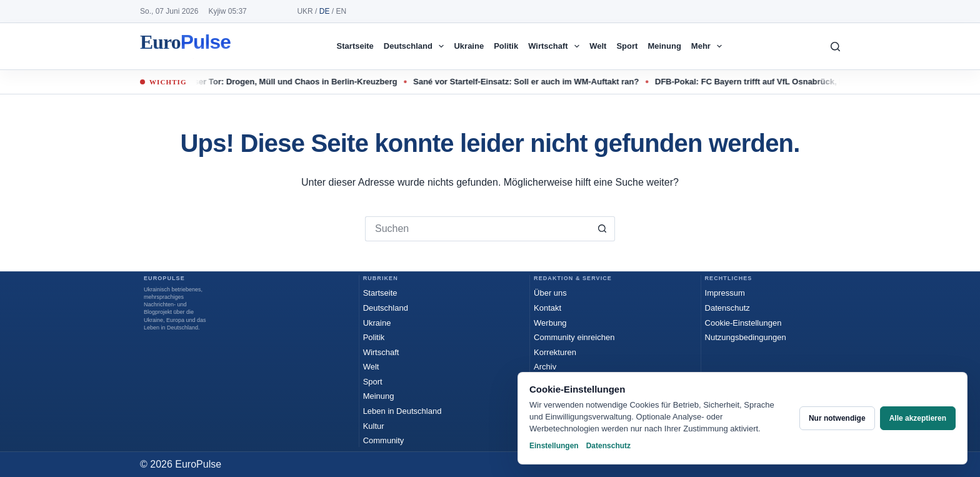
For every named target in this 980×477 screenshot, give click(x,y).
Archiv (545, 367)
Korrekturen (555, 352)
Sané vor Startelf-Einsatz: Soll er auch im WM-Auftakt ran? (533, 82)
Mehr (709, 46)
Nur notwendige (837, 418)
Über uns (550, 293)
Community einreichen (574, 337)
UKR (305, 11)
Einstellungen (554, 446)
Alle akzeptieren (918, 418)
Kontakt (547, 308)
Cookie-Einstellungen (743, 323)
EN (341, 11)
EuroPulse (185, 46)
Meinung (664, 46)
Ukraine (469, 46)
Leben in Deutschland (402, 411)
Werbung (550, 323)
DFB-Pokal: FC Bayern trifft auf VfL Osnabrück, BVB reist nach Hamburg (802, 82)
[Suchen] (835, 47)
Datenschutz (727, 308)
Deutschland (417, 46)
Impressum (725, 293)
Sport (627, 46)
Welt (598, 46)
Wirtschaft (556, 46)
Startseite (355, 46)
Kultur (374, 426)
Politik (506, 46)
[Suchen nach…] (477, 229)
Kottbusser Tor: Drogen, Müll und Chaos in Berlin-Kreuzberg (288, 82)
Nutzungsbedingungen (746, 337)
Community (384, 440)
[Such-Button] (602, 229)
